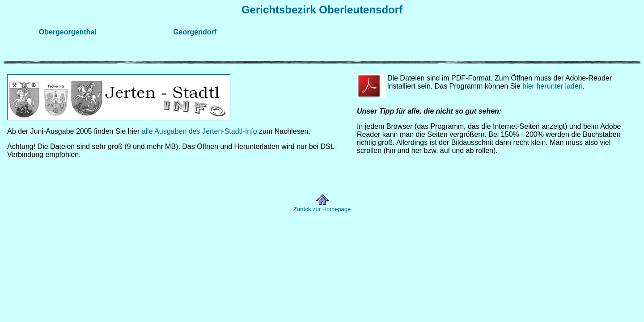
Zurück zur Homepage (322, 209)
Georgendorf (195, 32)
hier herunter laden (552, 86)
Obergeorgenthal (68, 32)
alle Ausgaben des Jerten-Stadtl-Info (199, 131)
